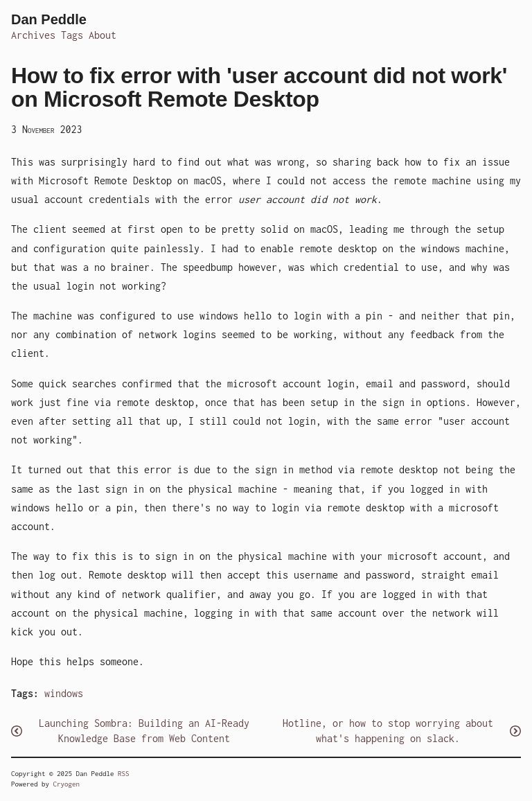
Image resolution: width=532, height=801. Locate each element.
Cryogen (67, 784)
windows (64, 693)
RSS (124, 774)
